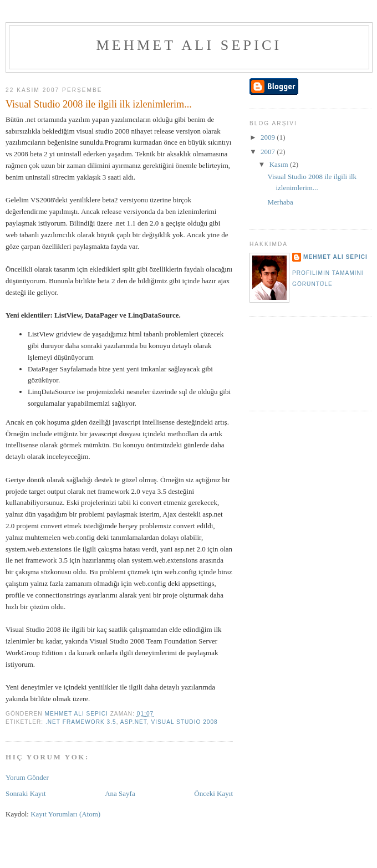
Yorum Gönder (27, 777)
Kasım (280, 164)
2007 (269, 152)
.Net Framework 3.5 (81, 722)
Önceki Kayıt (213, 793)
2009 (269, 137)
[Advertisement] (295, 362)
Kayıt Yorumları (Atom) (65, 814)
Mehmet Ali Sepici (189, 45)
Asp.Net (134, 722)
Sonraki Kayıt (26, 793)
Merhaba (280, 202)
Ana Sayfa (120, 793)
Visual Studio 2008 (184, 722)
